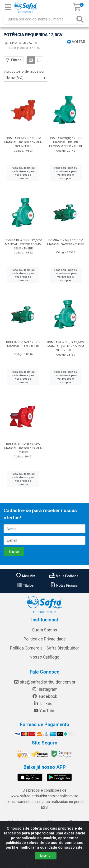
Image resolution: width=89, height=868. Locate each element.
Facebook (45, 696)
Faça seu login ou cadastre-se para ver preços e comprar (23, 173)
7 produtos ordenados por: (24, 71)
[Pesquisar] (80, 19)
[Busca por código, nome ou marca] (40, 19)
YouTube (44, 711)
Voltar (76, 42)
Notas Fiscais (64, 585)
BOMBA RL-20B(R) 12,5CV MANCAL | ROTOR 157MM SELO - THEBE (66, 346)
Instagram (45, 689)
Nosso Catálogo (44, 657)
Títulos (25, 585)
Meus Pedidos (64, 576)
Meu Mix (25, 576)
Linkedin (44, 704)
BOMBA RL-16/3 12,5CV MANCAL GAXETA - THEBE (66, 242)
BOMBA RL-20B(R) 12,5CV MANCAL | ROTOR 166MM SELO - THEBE (23, 244)
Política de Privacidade (45, 639)
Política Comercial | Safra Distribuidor (44, 648)
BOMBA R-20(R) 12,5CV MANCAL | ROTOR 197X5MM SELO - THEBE (66, 142)
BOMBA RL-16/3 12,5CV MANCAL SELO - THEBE (23, 344)
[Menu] (8, 7)
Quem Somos (44, 630)
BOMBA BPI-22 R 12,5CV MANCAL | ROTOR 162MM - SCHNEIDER (23, 142)
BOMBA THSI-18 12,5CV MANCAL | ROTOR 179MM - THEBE (23, 448)
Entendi (46, 855)
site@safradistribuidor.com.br (45, 682)
